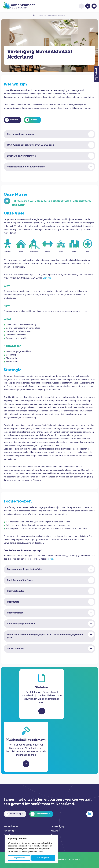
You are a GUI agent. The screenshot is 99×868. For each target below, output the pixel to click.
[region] (31, 849)
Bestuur (14, 120)
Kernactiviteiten (11, 827)
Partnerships (16, 814)
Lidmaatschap (43, 814)
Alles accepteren (43, 858)
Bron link (47, 278)
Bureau (34, 120)
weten (51, 559)
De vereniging (57, 827)
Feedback (97, 74)
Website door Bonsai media (69, 860)
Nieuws (54, 831)
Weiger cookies (19, 858)
